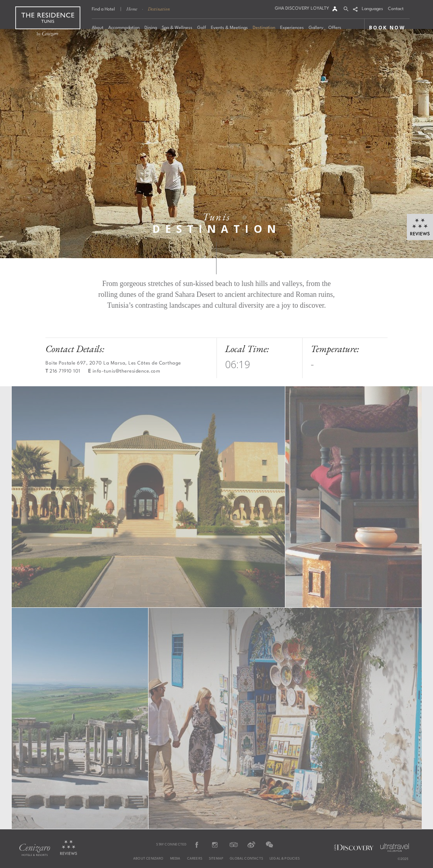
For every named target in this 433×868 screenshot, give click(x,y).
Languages (372, 9)
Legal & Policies (285, 859)
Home (132, 9)
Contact (396, 9)
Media (175, 859)
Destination (159, 9)
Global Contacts (246, 859)
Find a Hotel (103, 9)
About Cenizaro (148, 859)
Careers (195, 859)
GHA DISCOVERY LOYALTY (302, 9)
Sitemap (216, 859)
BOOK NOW (387, 28)
